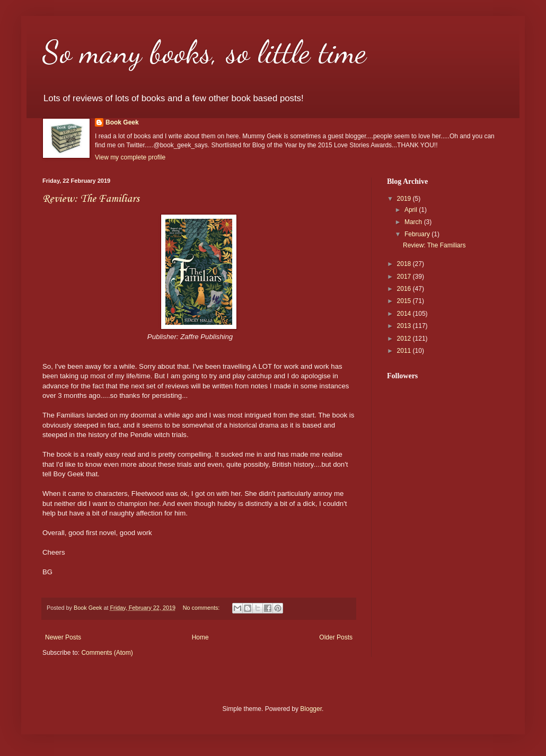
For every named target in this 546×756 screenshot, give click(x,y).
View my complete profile (130, 157)
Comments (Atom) (107, 653)
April (412, 210)
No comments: (202, 608)
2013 (405, 326)
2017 (405, 277)
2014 (405, 314)
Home (200, 637)
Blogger (311, 709)
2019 (405, 199)
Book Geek (122, 122)
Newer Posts (63, 637)
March (414, 222)
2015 (405, 301)
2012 (405, 339)
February (418, 234)
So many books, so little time (204, 52)
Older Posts (336, 637)
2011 (405, 351)
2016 (405, 289)
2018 (405, 264)
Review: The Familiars (91, 199)
